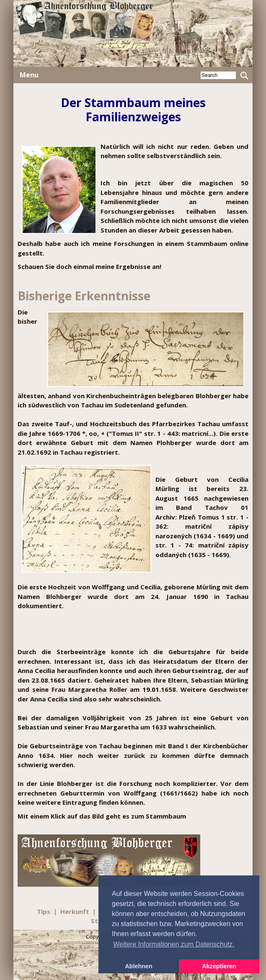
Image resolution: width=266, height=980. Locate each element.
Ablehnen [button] (139, 966)
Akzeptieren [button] (219, 966)
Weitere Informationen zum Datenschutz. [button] (174, 944)
